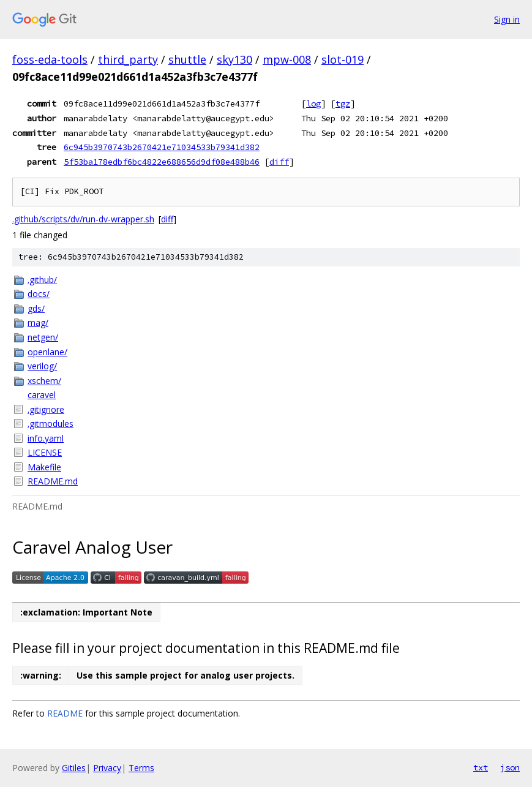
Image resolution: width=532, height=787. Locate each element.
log (313, 104)
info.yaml (46, 438)
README (65, 713)
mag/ (38, 322)
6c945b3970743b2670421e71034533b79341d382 (162, 147)
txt (481, 767)
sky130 (234, 59)
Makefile (44, 467)
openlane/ (47, 352)
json (510, 767)
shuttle (187, 59)
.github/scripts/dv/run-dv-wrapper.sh (83, 219)
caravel (42, 395)
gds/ (36, 308)
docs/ (39, 294)
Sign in (507, 19)
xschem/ (44, 381)
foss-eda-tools (50, 59)
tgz (343, 104)
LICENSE (45, 452)
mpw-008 (287, 59)
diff (279, 162)
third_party (128, 59)
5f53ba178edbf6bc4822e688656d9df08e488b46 (162, 162)
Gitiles (74, 768)
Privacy (107, 768)
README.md (53, 481)
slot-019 (343, 59)
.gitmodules (51, 424)
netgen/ (43, 337)
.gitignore (46, 409)
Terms (141, 768)
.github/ (42, 280)
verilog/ (42, 366)
